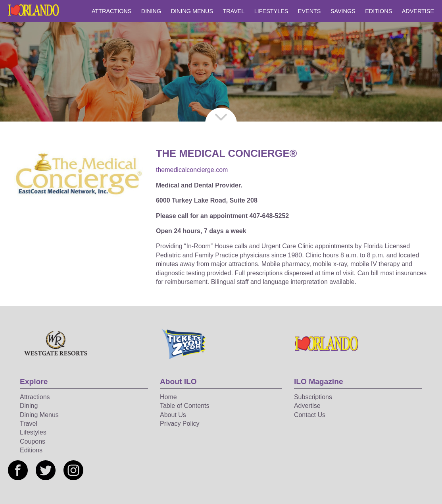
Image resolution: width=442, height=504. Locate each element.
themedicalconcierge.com (192, 170)
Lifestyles (271, 11)
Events (309, 11)
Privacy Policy (180, 424)
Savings (343, 11)
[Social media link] (18, 470)
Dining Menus (192, 11)
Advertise (418, 11)
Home (168, 397)
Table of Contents (185, 406)
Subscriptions (313, 397)
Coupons (33, 441)
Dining (151, 11)
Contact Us (310, 415)
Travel (233, 11)
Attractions (111, 11)
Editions (379, 11)
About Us (173, 415)
